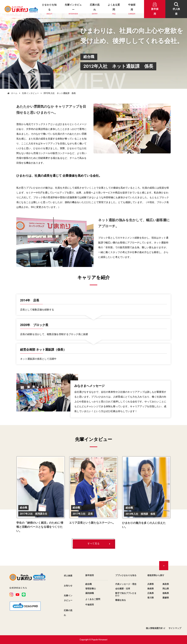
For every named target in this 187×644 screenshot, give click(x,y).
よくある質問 (114, 9)
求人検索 (68, 576)
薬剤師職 (90, 593)
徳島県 (166, 593)
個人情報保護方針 (154, 628)
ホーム (14, 93)
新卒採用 (90, 575)
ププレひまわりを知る (126, 575)
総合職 (89, 584)
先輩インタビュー (73, 9)
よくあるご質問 (93, 599)
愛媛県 (166, 598)
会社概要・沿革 (123, 589)
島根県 (151, 589)
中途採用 (132, 9)
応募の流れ (95, 9)
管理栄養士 (91, 589)
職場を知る (121, 600)
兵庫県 (151, 584)
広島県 (151, 593)
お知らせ (68, 586)
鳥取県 (166, 584)
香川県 (151, 598)
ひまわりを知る (49, 9)
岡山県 (166, 589)
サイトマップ (175, 628)
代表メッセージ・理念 (126, 584)
